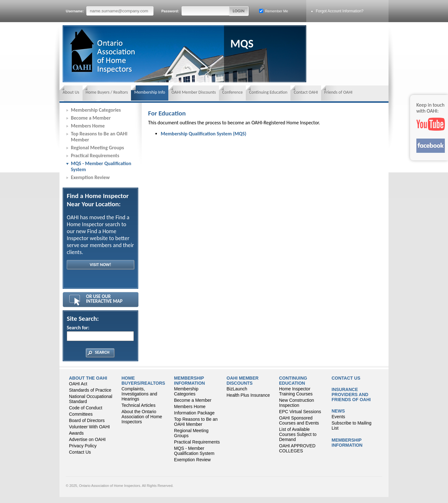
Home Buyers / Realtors (107, 92)
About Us (71, 92)
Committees (81, 414)
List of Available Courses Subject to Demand (298, 434)
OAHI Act (78, 384)
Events (338, 417)
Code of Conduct (86, 408)
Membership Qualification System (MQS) (204, 134)
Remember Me (274, 11)
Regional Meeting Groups (97, 148)
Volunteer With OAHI (89, 427)
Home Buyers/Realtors (143, 381)
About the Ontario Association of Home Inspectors (142, 417)
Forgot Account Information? (340, 11)
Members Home (88, 126)
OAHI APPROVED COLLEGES (297, 448)
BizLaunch (237, 389)
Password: (196, 11)
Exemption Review (90, 177)
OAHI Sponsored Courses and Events (299, 420)
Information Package (194, 413)
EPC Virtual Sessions (300, 412)
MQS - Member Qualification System (101, 166)
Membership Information (190, 381)
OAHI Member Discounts (194, 92)
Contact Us (80, 452)
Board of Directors (87, 420)
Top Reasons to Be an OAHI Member (99, 137)
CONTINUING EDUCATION (293, 381)
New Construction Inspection (297, 403)
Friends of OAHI (338, 92)
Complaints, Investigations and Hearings (139, 394)
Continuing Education (268, 92)
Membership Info (150, 92)
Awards (76, 433)
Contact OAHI (306, 92)
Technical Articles (138, 405)
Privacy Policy (83, 446)
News (338, 411)
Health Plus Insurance (248, 395)
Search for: (100, 333)
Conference (232, 92)
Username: (110, 11)
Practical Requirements (95, 155)
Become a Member (91, 118)
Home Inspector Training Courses (296, 391)
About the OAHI (88, 378)
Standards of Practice (90, 390)
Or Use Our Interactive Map (104, 299)
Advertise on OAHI (87, 439)
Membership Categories (96, 110)
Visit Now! (100, 265)
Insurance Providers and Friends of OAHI (351, 394)
